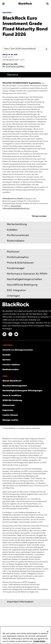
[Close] (48, 632)
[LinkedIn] (4, 334)
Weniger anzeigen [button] (39, 216)
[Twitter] (10, 334)
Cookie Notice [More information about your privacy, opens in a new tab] (39, 642)
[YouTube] (16, 334)
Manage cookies (10, 420)
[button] (3, 4)
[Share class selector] (25, 49)
